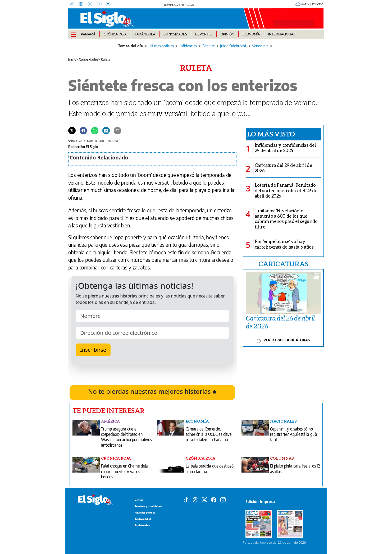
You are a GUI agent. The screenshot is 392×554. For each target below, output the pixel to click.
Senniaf (209, 46)
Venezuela (260, 46)
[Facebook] (101, 4)
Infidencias (188, 46)
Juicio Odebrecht (233, 46)
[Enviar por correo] (117, 130)
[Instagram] (110, 4)
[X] (92, 4)
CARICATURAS (283, 264)
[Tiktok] (186, 499)
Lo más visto (271, 134)
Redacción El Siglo (83, 146)
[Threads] (83, 4)
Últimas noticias (161, 46)
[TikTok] (74, 4)
